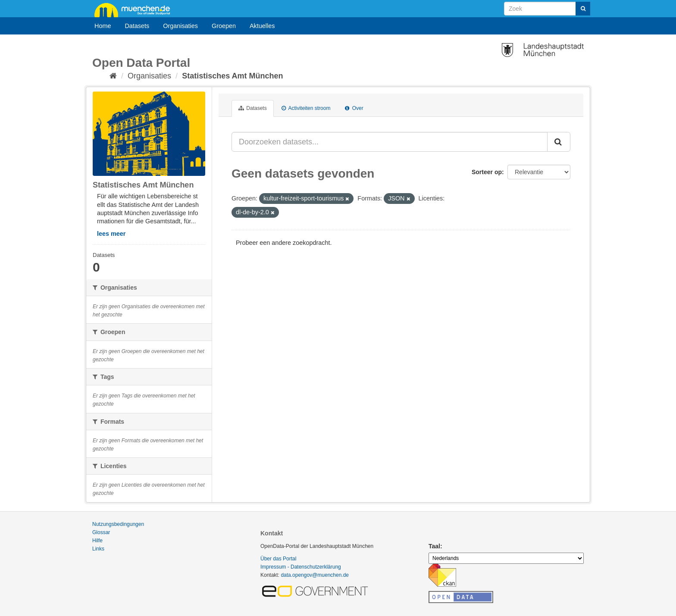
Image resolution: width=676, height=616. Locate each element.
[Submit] (583, 9)
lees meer (111, 234)
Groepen (224, 26)
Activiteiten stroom (306, 108)
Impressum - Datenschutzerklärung (301, 567)
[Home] (113, 76)
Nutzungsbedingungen (118, 524)
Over (354, 108)
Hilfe (97, 541)
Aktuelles (262, 26)
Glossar (101, 532)
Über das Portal (278, 559)
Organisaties (180, 26)
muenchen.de (135, 9)
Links (98, 549)
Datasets (137, 26)
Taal (434, 546)
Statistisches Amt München (232, 76)
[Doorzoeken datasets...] (390, 142)
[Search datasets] (547, 9)
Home (103, 26)
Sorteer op (487, 172)
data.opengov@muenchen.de (315, 575)
